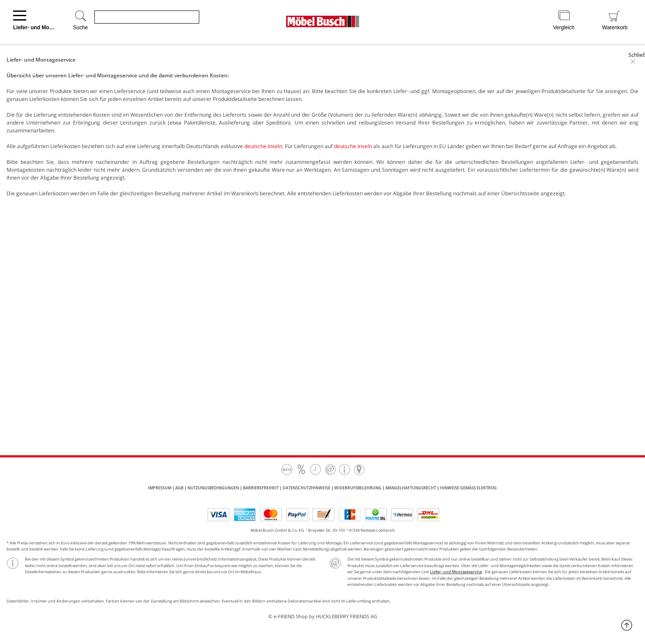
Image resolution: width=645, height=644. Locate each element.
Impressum (160, 488)
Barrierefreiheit (261, 488)
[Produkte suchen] (147, 17)
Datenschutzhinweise (307, 488)
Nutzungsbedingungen (213, 488)
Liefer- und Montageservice (456, 572)
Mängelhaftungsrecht (411, 488)
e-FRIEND (284, 616)
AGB (179, 488)
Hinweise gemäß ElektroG (468, 488)
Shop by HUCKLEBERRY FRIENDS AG (336, 616)
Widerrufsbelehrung (358, 488)
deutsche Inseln (263, 146)
